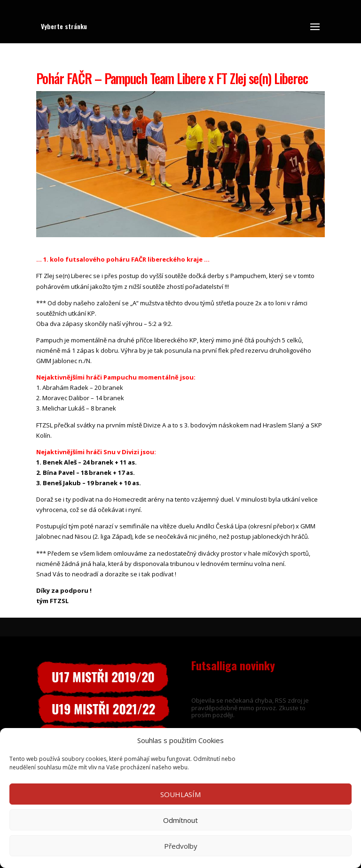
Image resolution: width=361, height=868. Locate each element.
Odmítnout (180, 820)
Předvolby (181, 846)
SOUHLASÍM (180, 794)
